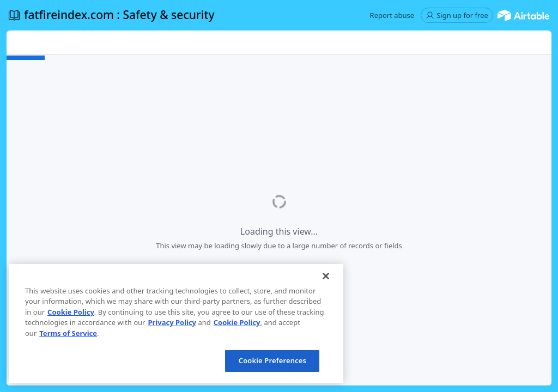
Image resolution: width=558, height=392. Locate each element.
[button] (392, 15)
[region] (176, 324)
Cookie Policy (71, 312)
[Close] (326, 276)
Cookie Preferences (272, 360)
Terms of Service (68, 333)
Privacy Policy (172, 322)
